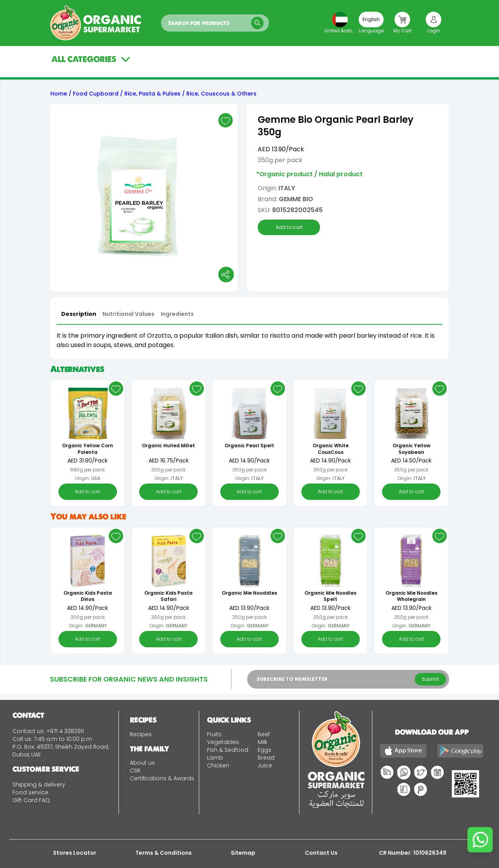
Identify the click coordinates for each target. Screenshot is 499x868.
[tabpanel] (249, 340)
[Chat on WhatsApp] (480, 840)
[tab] (79, 314)
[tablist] (127, 314)
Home (59, 94)
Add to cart (289, 227)
